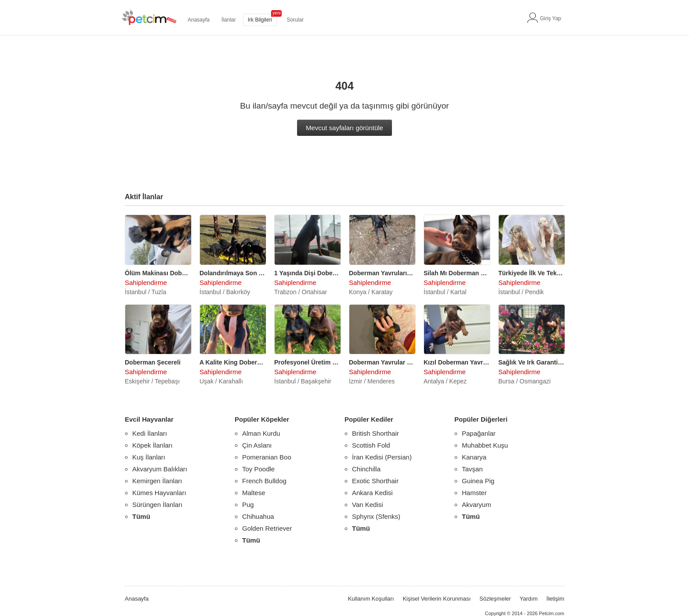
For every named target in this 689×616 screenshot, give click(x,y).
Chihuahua (258, 516)
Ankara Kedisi (372, 493)
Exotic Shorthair (375, 481)
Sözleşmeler (495, 599)
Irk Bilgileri (260, 20)
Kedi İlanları (150, 433)
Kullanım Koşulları (371, 599)
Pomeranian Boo (267, 457)
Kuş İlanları (149, 457)
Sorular (295, 20)
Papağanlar (479, 433)
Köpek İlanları (152, 445)
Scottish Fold (371, 445)
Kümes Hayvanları (159, 493)
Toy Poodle (258, 469)
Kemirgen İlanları (157, 481)
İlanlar (229, 20)
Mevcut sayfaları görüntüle (344, 128)
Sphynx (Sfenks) (376, 516)
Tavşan (472, 469)
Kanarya (474, 457)
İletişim (555, 599)
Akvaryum (477, 505)
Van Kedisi (368, 505)
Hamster (474, 493)
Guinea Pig (478, 481)
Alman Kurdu (261, 433)
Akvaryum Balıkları (160, 469)
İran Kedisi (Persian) (382, 457)
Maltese (254, 493)
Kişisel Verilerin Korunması (437, 599)
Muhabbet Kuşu (485, 445)
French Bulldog (264, 481)
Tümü (141, 516)
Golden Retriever (267, 528)
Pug (248, 505)
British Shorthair (375, 433)
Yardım (529, 599)
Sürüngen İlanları (157, 505)
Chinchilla (366, 469)
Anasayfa (199, 20)
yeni (276, 13)
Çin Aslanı (257, 445)
